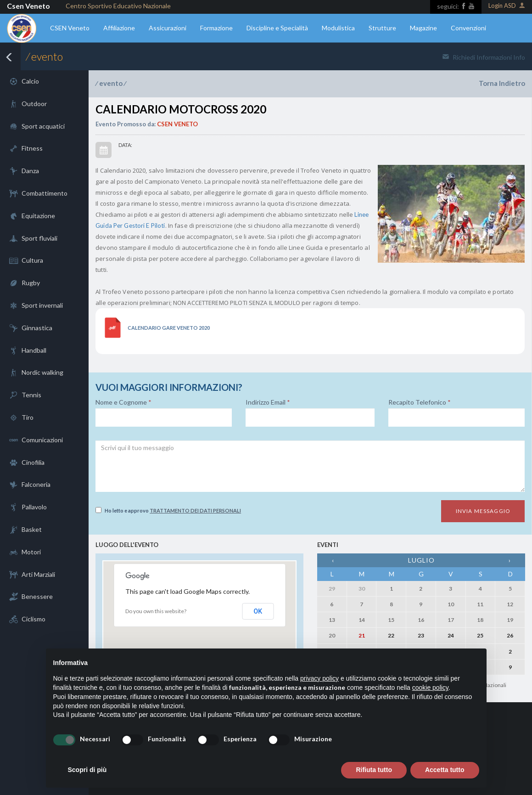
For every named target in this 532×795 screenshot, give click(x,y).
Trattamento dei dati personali (195, 510)
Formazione (216, 28)
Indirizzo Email (268, 402)
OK (258, 611)
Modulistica (338, 28)
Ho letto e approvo (168, 510)
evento (111, 83)
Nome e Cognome (123, 402)
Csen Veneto (28, 6)
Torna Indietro (502, 83)
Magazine (423, 28)
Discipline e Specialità (277, 28)
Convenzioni (468, 28)
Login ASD (507, 6)
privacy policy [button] (319, 678)
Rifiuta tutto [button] (374, 770)
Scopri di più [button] (87, 770)
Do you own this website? (156, 611)
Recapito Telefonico (420, 402)
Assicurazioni (168, 28)
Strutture (382, 28)
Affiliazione (119, 28)
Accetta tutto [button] (445, 770)
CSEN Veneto (70, 28)
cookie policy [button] (430, 688)
